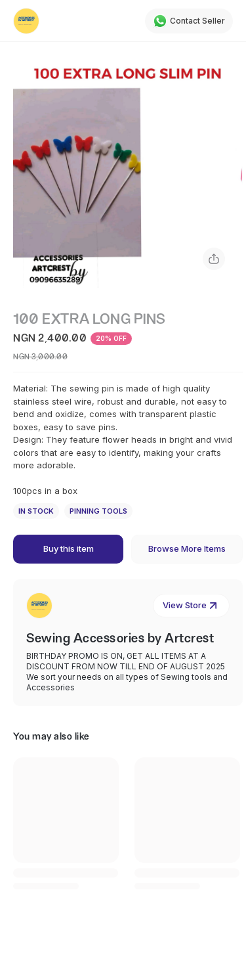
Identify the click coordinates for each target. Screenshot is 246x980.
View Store (191, 606)
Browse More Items (187, 548)
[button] (128, 173)
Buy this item (69, 548)
